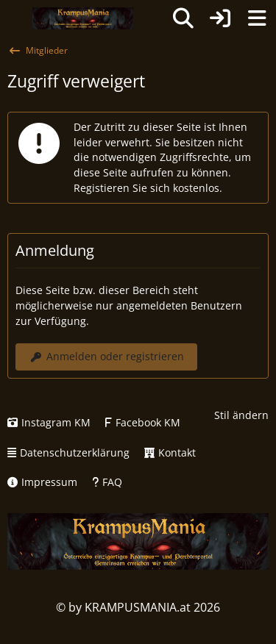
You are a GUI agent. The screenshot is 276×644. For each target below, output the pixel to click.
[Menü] (257, 18)
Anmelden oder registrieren (106, 356)
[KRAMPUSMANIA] (83, 18)
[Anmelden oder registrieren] (220, 18)
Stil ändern (241, 415)
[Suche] (183, 18)
